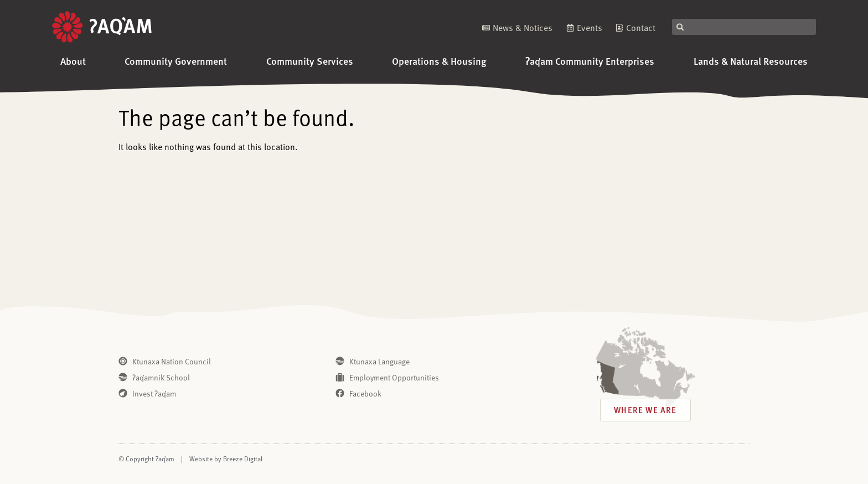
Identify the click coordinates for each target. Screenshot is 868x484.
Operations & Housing (439, 61)
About (73, 61)
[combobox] (744, 27)
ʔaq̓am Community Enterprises (590, 61)
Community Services (310, 61)
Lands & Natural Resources (751, 61)
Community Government (176, 61)
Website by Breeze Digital (226, 459)
